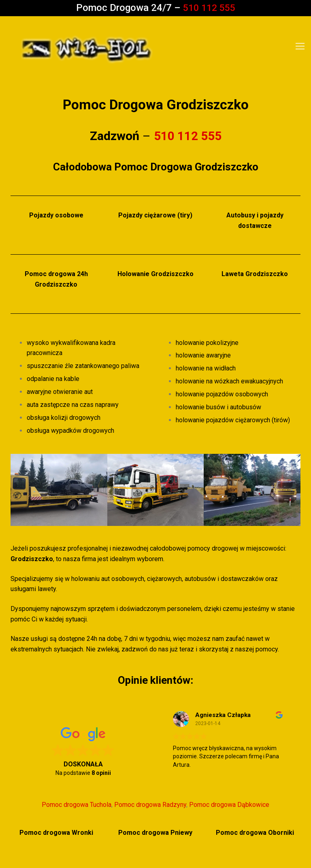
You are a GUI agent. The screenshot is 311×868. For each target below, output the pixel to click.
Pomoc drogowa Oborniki (255, 833)
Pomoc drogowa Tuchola (77, 805)
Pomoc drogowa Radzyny (150, 805)
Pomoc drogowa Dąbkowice (229, 805)
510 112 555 (209, 8)
